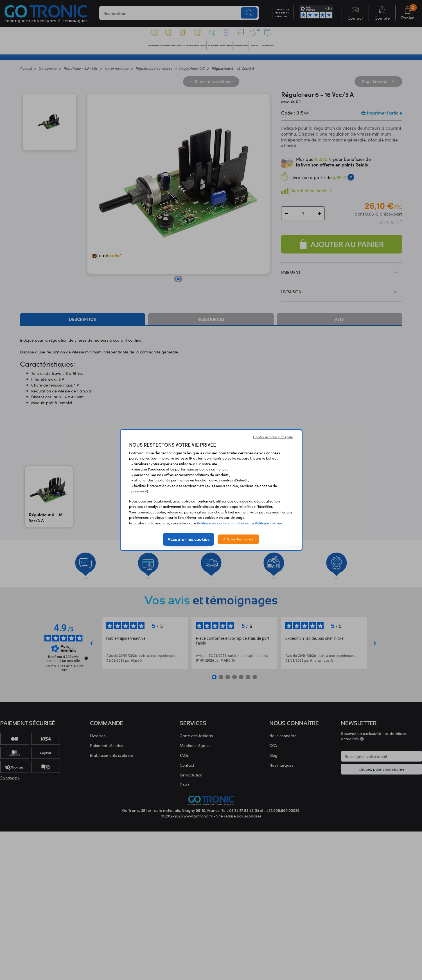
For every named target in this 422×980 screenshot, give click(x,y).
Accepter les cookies (189, 539)
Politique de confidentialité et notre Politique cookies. (240, 523)
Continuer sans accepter (273, 437)
